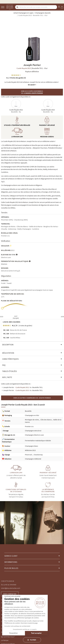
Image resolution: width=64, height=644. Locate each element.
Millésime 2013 (30, 450)
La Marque (5, 640)
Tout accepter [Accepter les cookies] (19, 633)
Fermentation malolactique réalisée (38, 440)
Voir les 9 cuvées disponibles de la (32, 92)
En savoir (32, 85)
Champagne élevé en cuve (34, 435)
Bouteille (28, 411)
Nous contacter (10, 594)
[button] (32, 345)
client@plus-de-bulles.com (11, 588)
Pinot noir (29, 455)
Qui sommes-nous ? (8, 637)
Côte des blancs (46, 420)
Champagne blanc (32, 446)
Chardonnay (38, 455)
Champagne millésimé (33, 459)
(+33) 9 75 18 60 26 (8, 581)
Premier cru (29, 426)
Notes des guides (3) (16, 78)
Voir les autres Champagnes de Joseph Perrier (32, 398)
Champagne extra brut (33, 431)
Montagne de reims (32, 420)
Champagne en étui (32, 415)
